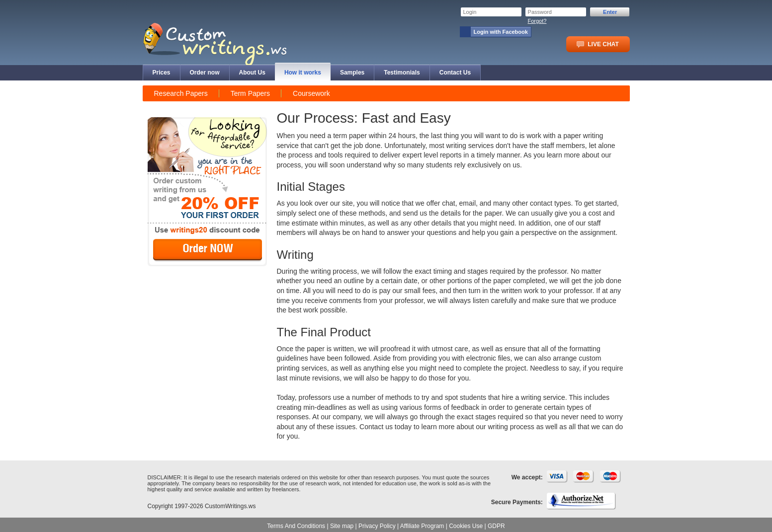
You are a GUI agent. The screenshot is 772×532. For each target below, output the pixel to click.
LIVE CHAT (598, 44)
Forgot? (537, 21)
